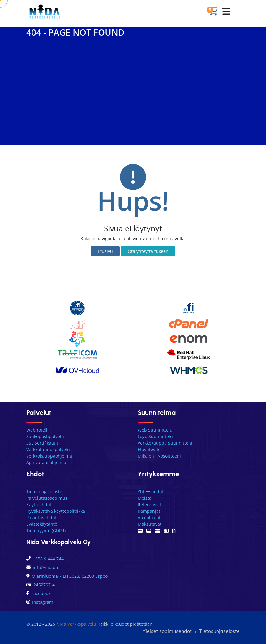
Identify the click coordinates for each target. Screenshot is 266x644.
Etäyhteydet (150, 449)
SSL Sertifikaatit (42, 443)
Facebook (38, 593)
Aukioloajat (149, 518)
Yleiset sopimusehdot (167, 631)
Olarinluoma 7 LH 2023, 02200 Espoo (67, 576)
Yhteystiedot (150, 492)
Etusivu (105, 251)
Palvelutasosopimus (47, 498)
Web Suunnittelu (155, 430)
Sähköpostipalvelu (45, 436)
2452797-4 (41, 585)
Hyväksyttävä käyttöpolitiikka (56, 511)
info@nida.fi (42, 567)
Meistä (145, 498)
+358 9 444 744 (45, 559)
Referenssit (149, 505)
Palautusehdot (41, 518)
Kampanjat (149, 511)
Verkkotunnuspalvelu (48, 449)
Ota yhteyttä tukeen (148, 251)
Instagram (40, 602)
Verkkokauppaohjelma (49, 456)
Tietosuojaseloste (44, 492)
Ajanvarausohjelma (46, 462)
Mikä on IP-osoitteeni (159, 456)
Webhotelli (37, 430)
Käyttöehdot (39, 505)
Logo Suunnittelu (155, 436)
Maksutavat (150, 524)
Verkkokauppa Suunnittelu (165, 443)
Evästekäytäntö (42, 524)
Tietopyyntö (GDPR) (46, 531)
